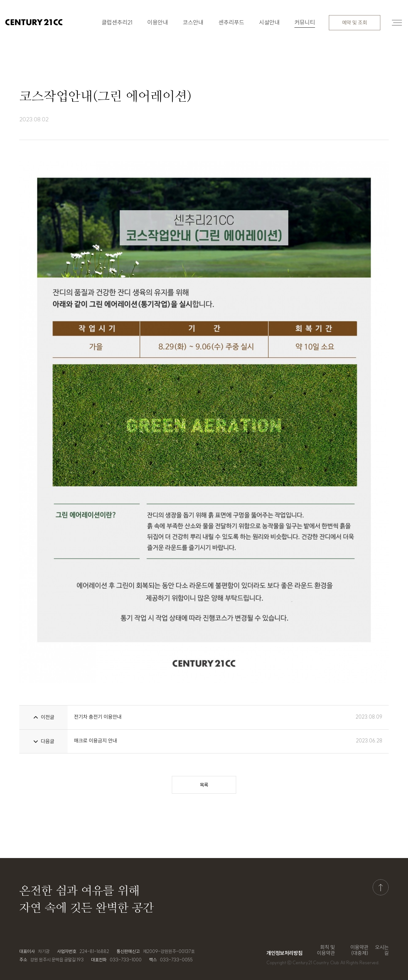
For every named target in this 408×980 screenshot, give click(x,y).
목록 (204, 785)
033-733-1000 (126, 960)
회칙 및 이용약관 (326, 950)
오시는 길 (382, 950)
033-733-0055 (176, 960)
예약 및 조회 (355, 23)
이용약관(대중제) (359, 950)
